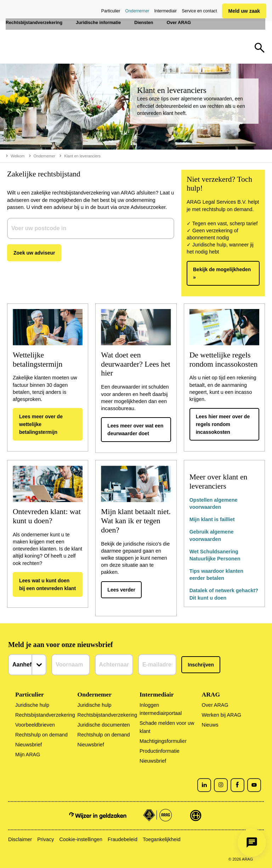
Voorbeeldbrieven (35, 725)
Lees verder (121, 590)
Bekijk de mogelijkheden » (222, 273)
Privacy (46, 839)
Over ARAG (215, 705)
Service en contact (199, 11)
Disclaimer (20, 839)
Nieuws (210, 725)
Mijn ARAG (28, 755)
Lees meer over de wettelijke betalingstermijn (41, 424)
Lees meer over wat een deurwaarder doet (135, 430)
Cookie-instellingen (81, 839)
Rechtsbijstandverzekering (45, 715)
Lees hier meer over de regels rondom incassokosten (223, 424)
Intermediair (165, 11)
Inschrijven (201, 665)
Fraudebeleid (123, 839)
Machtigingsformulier (163, 741)
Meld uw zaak (244, 11)
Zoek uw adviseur (34, 253)
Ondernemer (137, 11)
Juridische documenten (104, 725)
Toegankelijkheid (161, 839)
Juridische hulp (32, 705)
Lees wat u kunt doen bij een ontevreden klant (47, 584)
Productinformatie (160, 751)
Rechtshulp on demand (41, 735)
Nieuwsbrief (29, 745)
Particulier (111, 11)
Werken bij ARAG (221, 715)
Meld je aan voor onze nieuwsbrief (61, 645)
